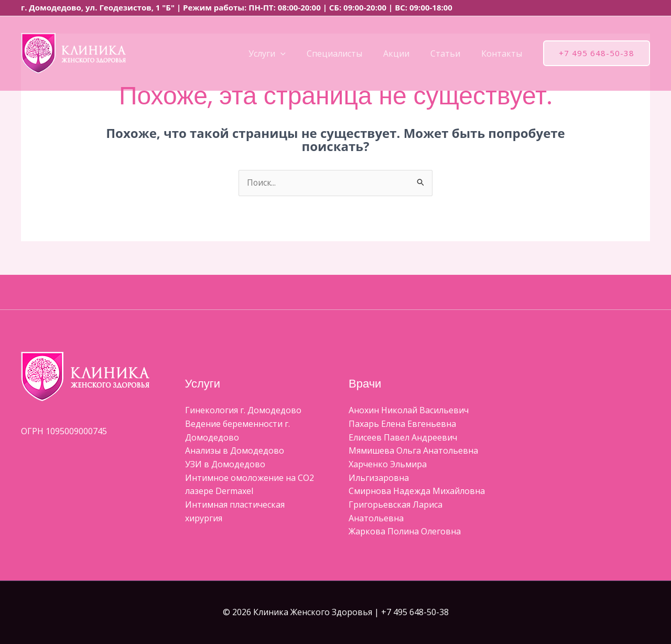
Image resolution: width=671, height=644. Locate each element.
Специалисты (349, 53)
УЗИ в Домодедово (225, 465)
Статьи (452, 53)
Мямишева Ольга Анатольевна (413, 451)
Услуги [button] (286, 53)
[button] (299, 53)
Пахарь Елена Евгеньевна (402, 424)
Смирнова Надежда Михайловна (417, 491)
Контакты (504, 53)
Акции (407, 53)
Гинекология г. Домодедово (243, 411)
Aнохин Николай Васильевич (409, 411)
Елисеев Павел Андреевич (403, 437)
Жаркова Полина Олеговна (405, 532)
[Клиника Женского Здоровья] (73, 52)
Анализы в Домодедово (235, 451)
